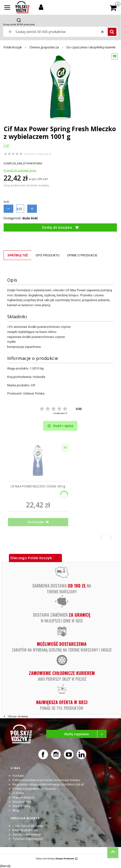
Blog (16, 810)
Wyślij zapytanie (85, 734)
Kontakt (18, 776)
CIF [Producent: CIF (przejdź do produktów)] (6, 146)
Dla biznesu (21, 806)
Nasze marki (22, 802)
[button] (7, 8)
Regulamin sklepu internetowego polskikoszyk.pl (48, 784)
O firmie (18, 793)
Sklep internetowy (55, 858)
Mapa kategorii (24, 797)
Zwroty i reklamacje (27, 834)
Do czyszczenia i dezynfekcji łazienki (91, 47)
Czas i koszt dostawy (28, 826)
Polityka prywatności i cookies (34, 789)
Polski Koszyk (13, 47)
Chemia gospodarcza (44, 47)
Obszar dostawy (18, 716)
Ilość (6, 202)
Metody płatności (25, 830)
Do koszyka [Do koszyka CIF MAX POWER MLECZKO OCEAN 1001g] (36, 522)
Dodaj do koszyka (57, 227)
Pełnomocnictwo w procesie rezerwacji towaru (46, 780)
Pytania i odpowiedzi (28, 839)
